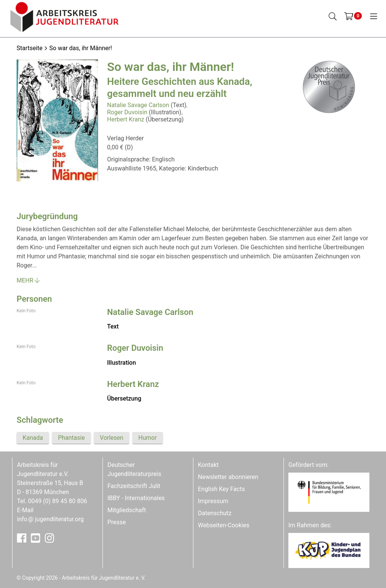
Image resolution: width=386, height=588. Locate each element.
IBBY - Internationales (136, 498)
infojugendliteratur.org (50, 519)
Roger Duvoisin (127, 112)
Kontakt (208, 465)
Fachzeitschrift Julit (134, 486)
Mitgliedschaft (127, 510)
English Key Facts (221, 489)
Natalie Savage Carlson (138, 105)
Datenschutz (215, 513)
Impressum (213, 501)
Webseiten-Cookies (224, 525)
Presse (117, 522)
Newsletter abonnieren (228, 477)
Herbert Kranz (126, 119)
